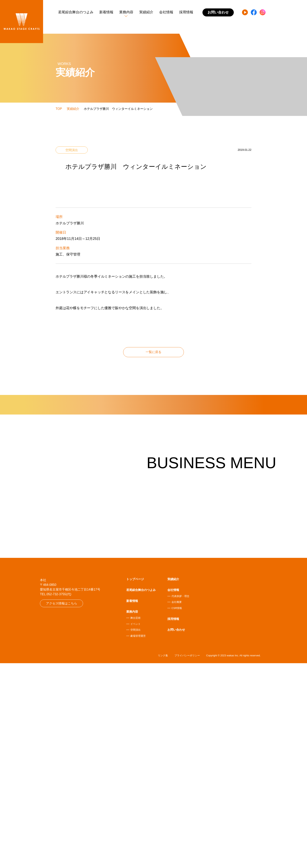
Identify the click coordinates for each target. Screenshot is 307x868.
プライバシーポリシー (187, 860)
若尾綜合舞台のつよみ (76, 12)
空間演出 (135, 834)
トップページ (135, 783)
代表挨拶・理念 (180, 800)
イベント (135, 828)
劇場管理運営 (138, 840)
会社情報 (166, 12)
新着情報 (106, 12)
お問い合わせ (176, 834)
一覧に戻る (153, 472)
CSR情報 (177, 812)
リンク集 (163, 860)
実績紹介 (146, 12)
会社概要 (177, 806)
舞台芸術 (135, 822)
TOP (59, 109)
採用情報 (186, 12)
